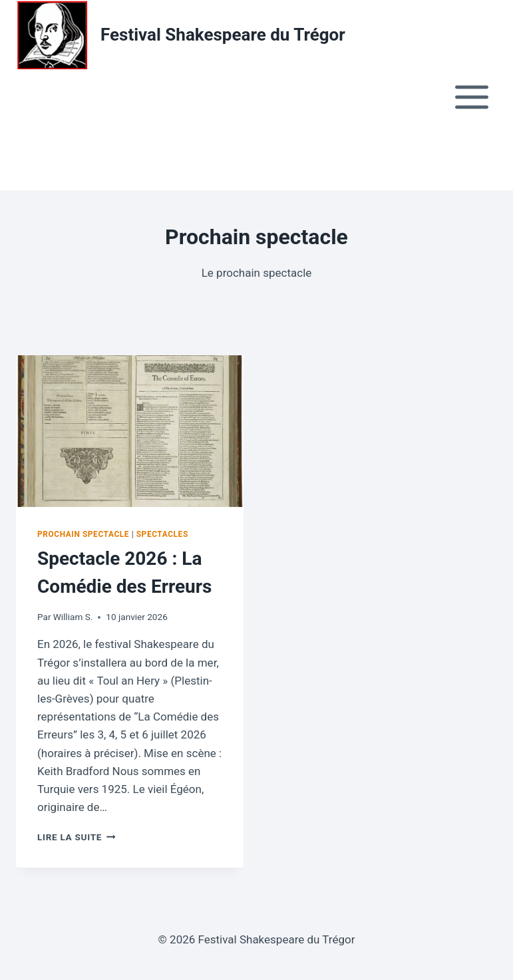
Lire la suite (76, 837)
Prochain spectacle (83, 534)
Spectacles (162, 534)
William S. (73, 617)
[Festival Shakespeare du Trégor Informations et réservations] (181, 35)
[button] (21, 157)
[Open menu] (471, 97)
